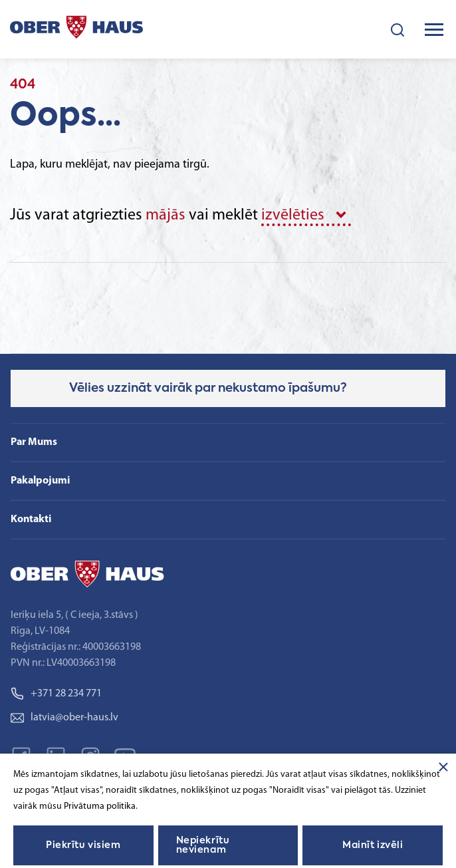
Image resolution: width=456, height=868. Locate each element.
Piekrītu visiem (83, 845)
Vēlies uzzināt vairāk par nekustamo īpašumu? (208, 388)
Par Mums (34, 442)
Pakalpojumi (40, 481)
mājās (166, 216)
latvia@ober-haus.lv (64, 718)
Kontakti (31, 519)
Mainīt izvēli (373, 845)
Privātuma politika (100, 806)
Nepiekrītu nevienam (203, 845)
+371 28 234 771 (56, 694)
